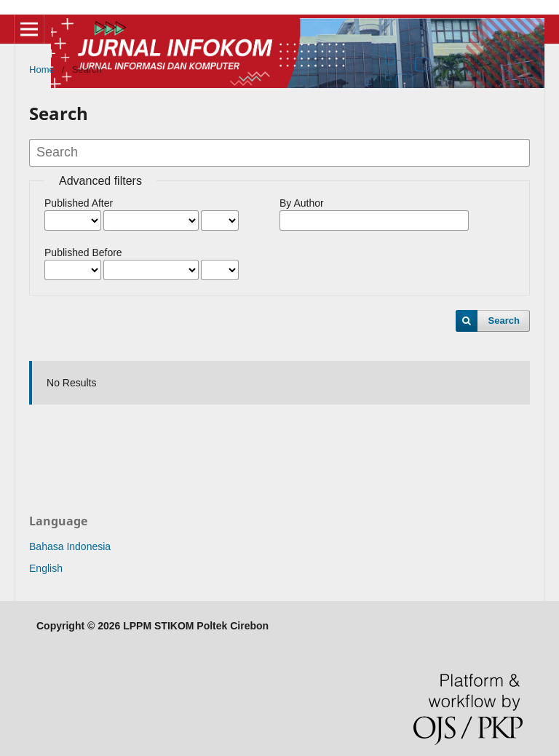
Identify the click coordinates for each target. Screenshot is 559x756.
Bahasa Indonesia (70, 546)
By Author (302, 203)
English (46, 568)
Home (42, 69)
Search (504, 321)
